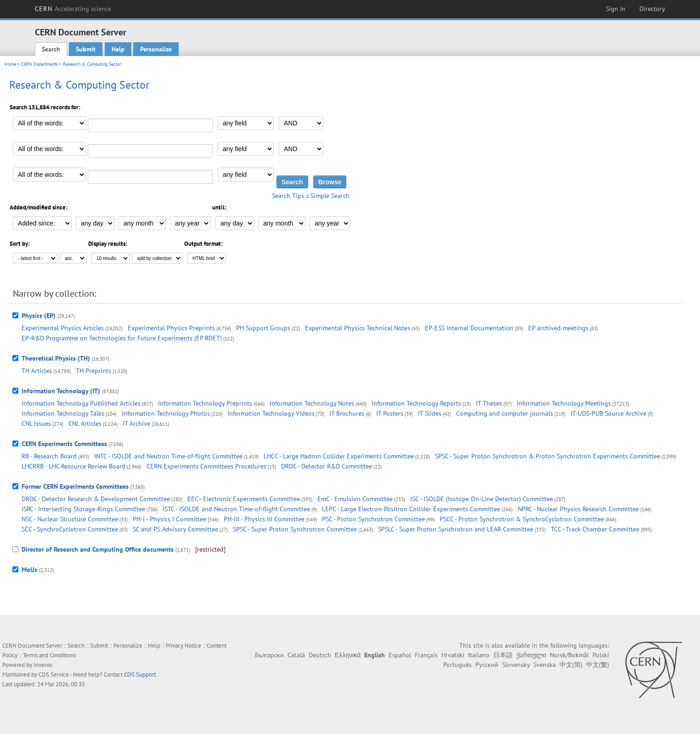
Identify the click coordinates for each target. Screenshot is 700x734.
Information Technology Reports (416, 403)
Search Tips (288, 196)
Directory (652, 9)
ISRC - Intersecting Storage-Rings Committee (83, 509)
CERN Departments (40, 64)
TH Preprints (93, 371)
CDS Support (140, 675)
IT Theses (489, 403)
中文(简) (571, 665)
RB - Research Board (49, 456)
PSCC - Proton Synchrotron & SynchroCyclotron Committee (522, 519)
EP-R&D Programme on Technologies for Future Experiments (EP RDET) (122, 338)
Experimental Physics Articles (63, 328)
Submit (86, 49)
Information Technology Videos (271, 413)
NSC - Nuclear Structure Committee (70, 519)
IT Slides (430, 413)
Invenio (43, 665)
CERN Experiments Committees (64, 444)
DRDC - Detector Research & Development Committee (96, 499)
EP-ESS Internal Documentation (469, 328)
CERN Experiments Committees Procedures (206, 466)
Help (118, 49)
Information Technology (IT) (61, 391)
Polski (601, 655)
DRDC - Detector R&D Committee (327, 466)
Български (269, 655)
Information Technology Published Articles (81, 403)
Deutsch (320, 655)
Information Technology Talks (63, 413)
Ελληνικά (348, 655)
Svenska (545, 665)
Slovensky (516, 665)
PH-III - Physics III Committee (264, 519)
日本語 (503, 655)
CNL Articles (85, 423)
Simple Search (330, 196)
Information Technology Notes (312, 403)
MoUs (29, 570)
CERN (73, 9)
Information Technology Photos (166, 413)
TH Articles (37, 371)
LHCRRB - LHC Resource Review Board (73, 466)
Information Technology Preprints (205, 403)
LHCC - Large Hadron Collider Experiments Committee (339, 456)
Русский (487, 665)
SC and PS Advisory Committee (175, 529)
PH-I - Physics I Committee (169, 519)
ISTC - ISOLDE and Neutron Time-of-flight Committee (236, 509)
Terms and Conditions (49, 655)
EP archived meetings (558, 328)
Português (457, 665)
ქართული (531, 655)
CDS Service (54, 675)
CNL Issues (36, 423)
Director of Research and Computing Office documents (98, 549)
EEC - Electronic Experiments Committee (244, 499)
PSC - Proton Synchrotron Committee (373, 519)
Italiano (479, 655)
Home (10, 64)
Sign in (616, 9)
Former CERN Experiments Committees (75, 486)
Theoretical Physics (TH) (56, 358)
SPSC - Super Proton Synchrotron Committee (295, 529)
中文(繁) (598, 665)
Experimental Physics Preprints (171, 328)
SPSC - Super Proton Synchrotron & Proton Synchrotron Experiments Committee (548, 456)
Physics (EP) (39, 316)
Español (400, 655)
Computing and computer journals (505, 413)
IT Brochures (347, 413)
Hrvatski (453, 655)
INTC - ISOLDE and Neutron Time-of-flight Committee (168, 456)
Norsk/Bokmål (569, 655)
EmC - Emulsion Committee (355, 499)
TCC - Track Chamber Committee (595, 529)
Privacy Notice (183, 646)
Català (296, 655)
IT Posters (390, 413)
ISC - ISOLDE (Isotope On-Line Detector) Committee (482, 499)
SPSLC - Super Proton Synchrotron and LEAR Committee (456, 529)
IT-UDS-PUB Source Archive (608, 413)
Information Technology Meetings (564, 403)
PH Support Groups (263, 328)
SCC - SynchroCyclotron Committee (70, 529)
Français (426, 655)
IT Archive (136, 423)
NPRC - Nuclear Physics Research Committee (578, 509)
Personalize (156, 49)
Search (51, 49)
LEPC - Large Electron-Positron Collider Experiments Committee (411, 509)
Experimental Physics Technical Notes (358, 328)
